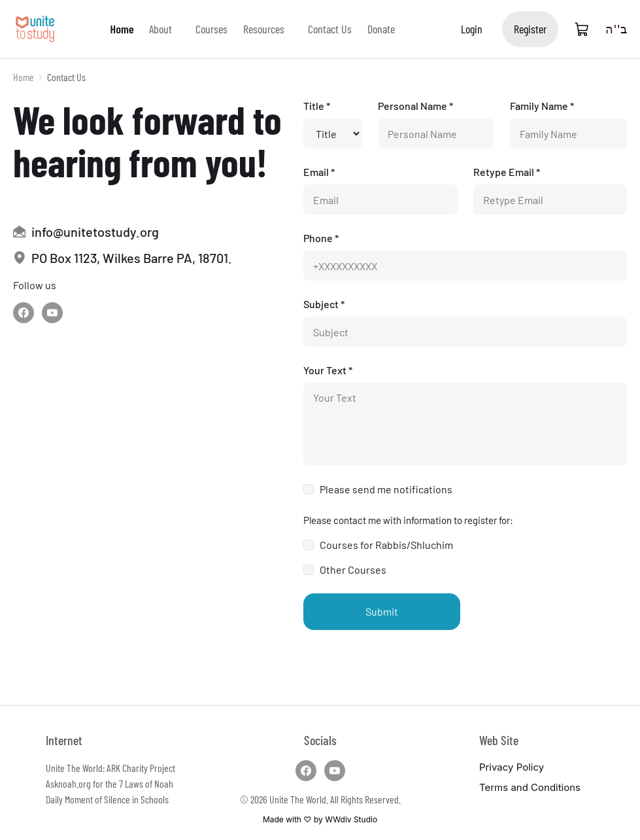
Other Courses (353, 569)
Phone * (321, 238)
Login (472, 29)
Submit (382, 611)
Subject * (324, 304)
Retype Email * (507, 172)
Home (24, 77)
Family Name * (542, 106)
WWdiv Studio (351, 819)
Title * (317, 106)
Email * (319, 172)
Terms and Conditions (530, 787)
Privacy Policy (512, 767)
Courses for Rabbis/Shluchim (386, 545)
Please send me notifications (386, 489)
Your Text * (328, 370)
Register (530, 29)
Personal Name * (415, 106)
